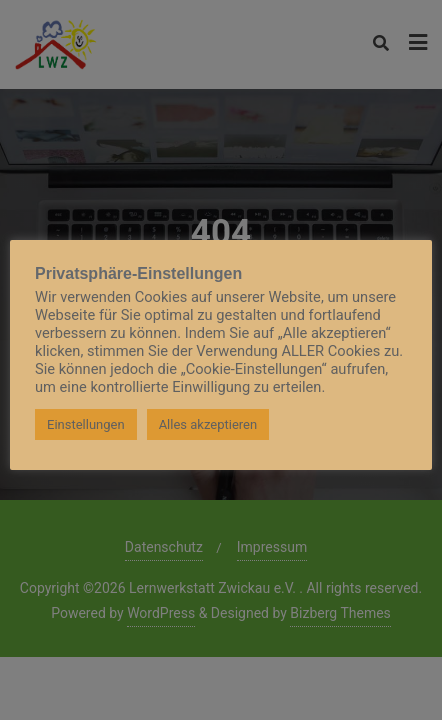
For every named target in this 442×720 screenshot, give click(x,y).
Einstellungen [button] (86, 424)
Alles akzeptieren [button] (208, 424)
